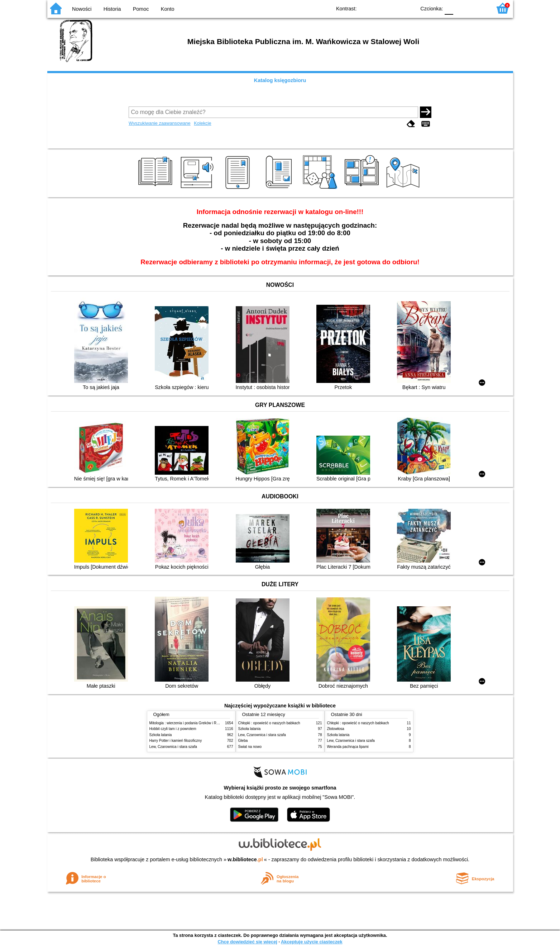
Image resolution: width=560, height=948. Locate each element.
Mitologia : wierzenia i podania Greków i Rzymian (189, 723)
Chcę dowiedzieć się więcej (247, 942)
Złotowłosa (336, 729)
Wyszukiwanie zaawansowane (160, 123)
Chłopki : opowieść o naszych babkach (269, 723)
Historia (112, 9)
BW (379, 8)
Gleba (243, 741)
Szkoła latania (161, 735)
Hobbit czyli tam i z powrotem (173, 729)
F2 (478, 8)
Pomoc (141, 9)
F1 (461, 8)
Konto (168, 9)
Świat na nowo (250, 747)
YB (394, 8)
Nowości (82, 9)
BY (408, 8)
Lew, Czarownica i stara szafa (173, 747)
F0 (449, 8)
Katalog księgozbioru (280, 80)
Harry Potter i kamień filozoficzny (176, 741)
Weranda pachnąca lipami (348, 747)
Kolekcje (202, 123)
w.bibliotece (245, 859)
